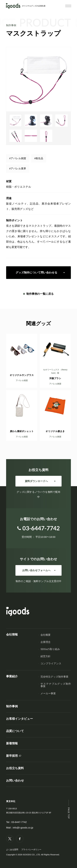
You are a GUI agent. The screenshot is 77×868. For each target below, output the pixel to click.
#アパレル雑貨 (18, 158)
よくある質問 (12, 850)
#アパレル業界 (18, 169)
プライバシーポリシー (31, 850)
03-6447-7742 (19, 822)
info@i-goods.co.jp (23, 828)
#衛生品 (39, 158)
